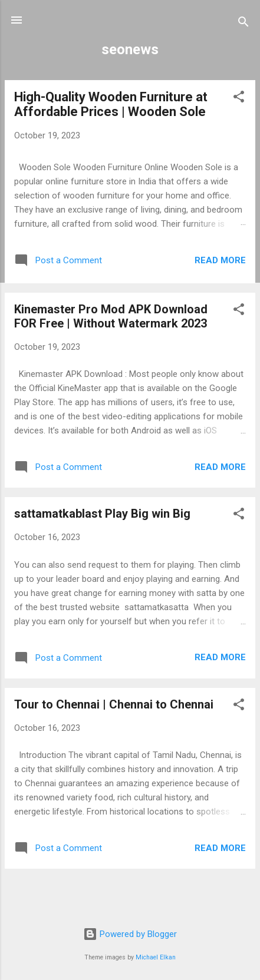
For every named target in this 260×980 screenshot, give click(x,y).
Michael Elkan (156, 957)
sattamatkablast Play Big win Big (102, 514)
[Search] (243, 24)
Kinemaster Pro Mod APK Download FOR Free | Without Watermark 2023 (111, 316)
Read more (220, 260)
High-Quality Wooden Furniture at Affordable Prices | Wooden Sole (111, 104)
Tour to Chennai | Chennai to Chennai (114, 704)
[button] (239, 99)
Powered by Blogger (130, 934)
